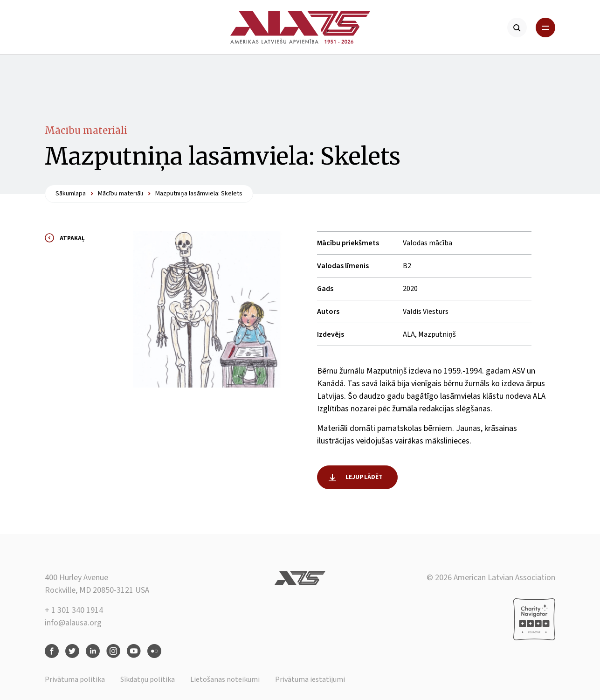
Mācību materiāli (86, 130)
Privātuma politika (75, 679)
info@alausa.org (73, 623)
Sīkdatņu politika (148, 679)
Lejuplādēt (364, 477)
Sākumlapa (71, 194)
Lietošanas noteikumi (225, 679)
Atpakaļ (72, 238)
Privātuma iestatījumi (310, 679)
